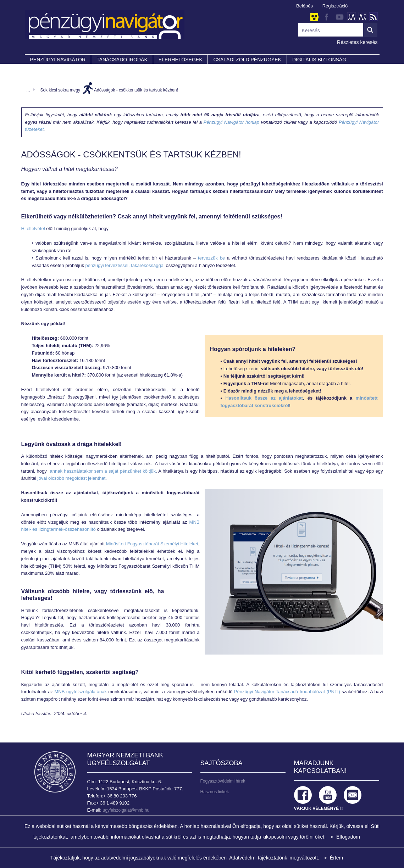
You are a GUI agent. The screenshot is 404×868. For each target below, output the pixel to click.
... (28, 90)
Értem (336, 858)
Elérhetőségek (181, 60)
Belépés (305, 6)
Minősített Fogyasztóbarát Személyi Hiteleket (152, 544)
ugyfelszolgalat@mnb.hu (126, 810)
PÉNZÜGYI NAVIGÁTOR (58, 60)
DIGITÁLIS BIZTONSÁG (319, 60)
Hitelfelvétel (34, 229)
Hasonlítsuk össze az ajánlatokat (264, 398)
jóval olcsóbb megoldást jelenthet (72, 478)
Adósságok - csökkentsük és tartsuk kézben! (136, 90)
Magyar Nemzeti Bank (55, 772)
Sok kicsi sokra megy (60, 90)
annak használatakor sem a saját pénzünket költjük (103, 471)
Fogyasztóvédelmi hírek (223, 781)
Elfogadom (348, 837)
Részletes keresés (357, 42)
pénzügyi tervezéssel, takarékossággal (125, 265)
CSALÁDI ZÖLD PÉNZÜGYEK (247, 60)
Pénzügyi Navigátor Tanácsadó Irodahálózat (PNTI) (287, 692)
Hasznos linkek (215, 792)
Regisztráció (335, 6)
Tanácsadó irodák (122, 60)
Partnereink (48, 69)
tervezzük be (211, 258)
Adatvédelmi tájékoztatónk (258, 858)
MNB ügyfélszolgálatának (80, 692)
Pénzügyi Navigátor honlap (231, 122)
